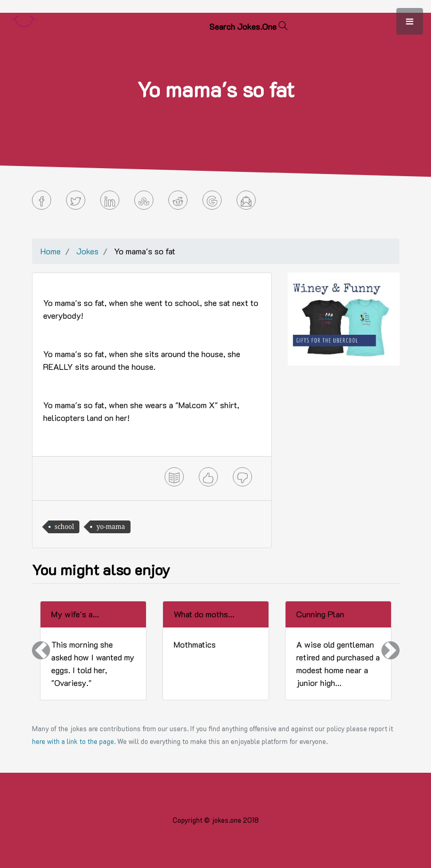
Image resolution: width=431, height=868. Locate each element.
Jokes (87, 251)
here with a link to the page (73, 741)
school (65, 527)
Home (51, 251)
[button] (41, 651)
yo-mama (111, 527)
